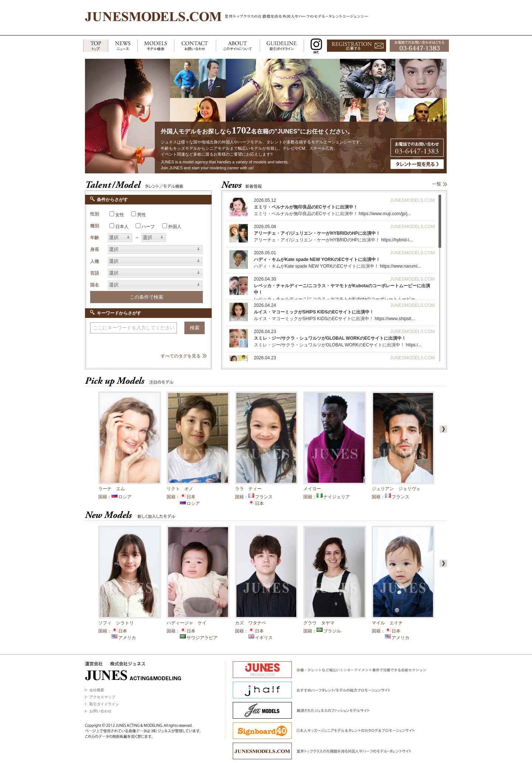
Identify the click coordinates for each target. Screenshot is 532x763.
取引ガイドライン (104, 704)
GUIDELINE (282, 46)
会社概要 (97, 690)
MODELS (156, 46)
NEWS (123, 46)
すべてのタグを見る (181, 356)
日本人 (122, 227)
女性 (120, 215)
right (442, 429)
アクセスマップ (102, 697)
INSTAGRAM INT (315, 46)
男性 (141, 215)
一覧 (437, 184)
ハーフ (148, 227)
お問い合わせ (100, 711)
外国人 (175, 227)
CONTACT (195, 46)
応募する (357, 46)
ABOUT (238, 46)
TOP (96, 46)
